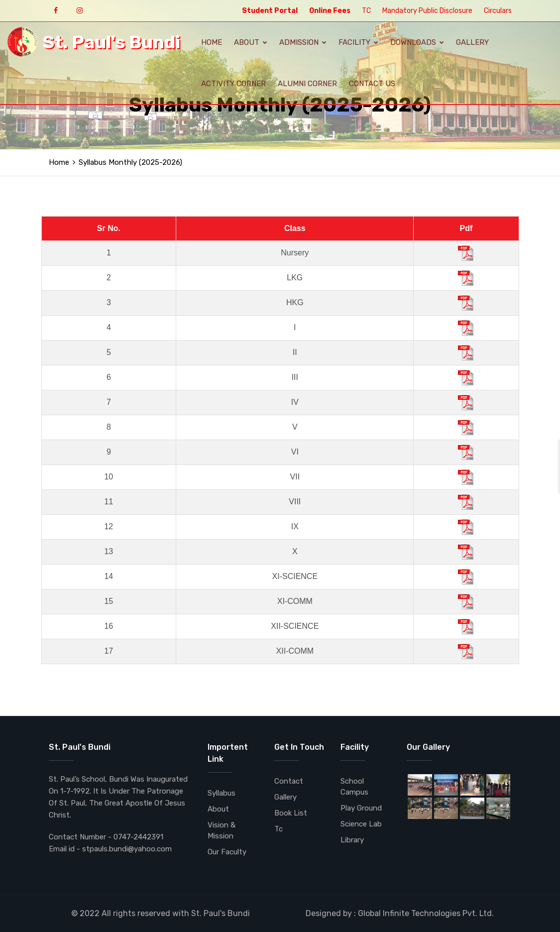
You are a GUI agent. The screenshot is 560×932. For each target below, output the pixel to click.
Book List (291, 813)
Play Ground (361, 808)
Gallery (472, 42)
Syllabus (222, 793)
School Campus (354, 787)
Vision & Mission (222, 830)
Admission (303, 42)
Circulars (498, 11)
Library (352, 840)
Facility (358, 42)
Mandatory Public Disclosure (427, 11)
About (251, 42)
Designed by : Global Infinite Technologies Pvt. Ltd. (400, 913)
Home (212, 42)
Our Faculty (227, 852)
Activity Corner (233, 84)
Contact (289, 781)
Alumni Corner (307, 84)
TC (366, 11)
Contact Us (372, 84)
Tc (279, 829)
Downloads (417, 42)
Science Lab (361, 824)
